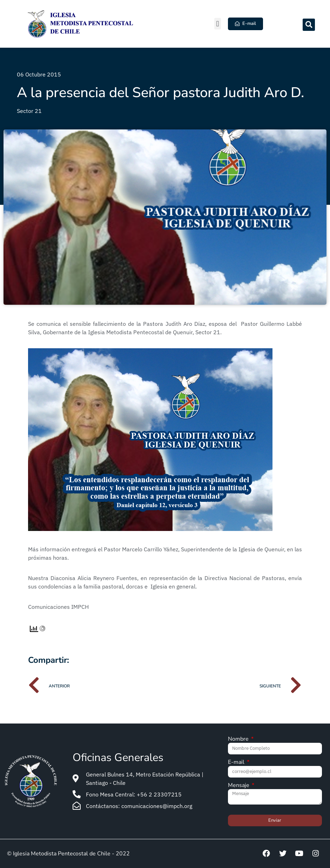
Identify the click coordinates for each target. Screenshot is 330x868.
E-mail (237, 763)
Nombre (239, 739)
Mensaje (239, 786)
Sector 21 (29, 111)
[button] (218, 24)
